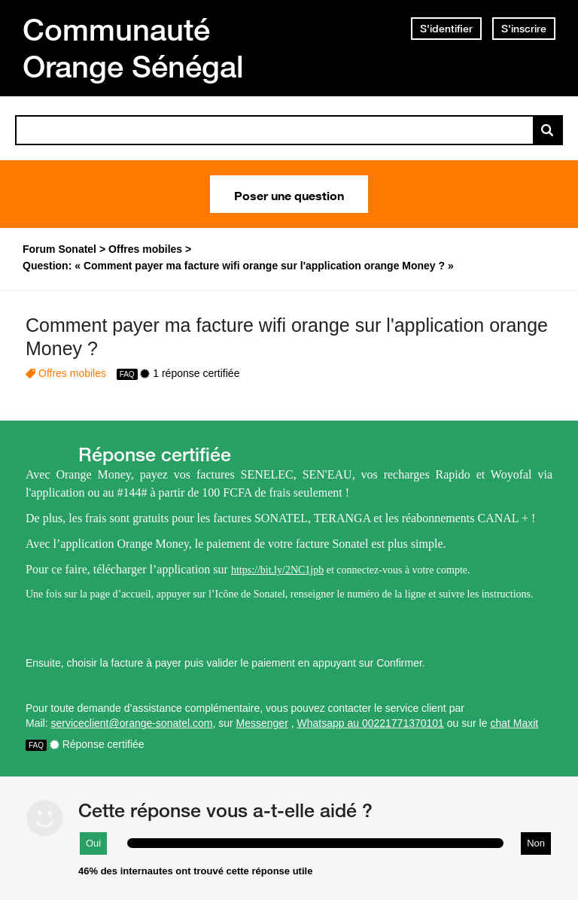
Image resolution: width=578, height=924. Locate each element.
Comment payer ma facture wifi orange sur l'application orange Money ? (287, 337)
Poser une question (289, 194)
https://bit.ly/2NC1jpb (277, 570)
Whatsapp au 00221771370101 (371, 723)
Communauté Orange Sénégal (133, 48)
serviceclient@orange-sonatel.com (131, 723)
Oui (93, 843)
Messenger (262, 723)
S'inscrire (524, 29)
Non (536, 843)
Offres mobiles (72, 373)
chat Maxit (514, 723)
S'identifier (446, 29)
